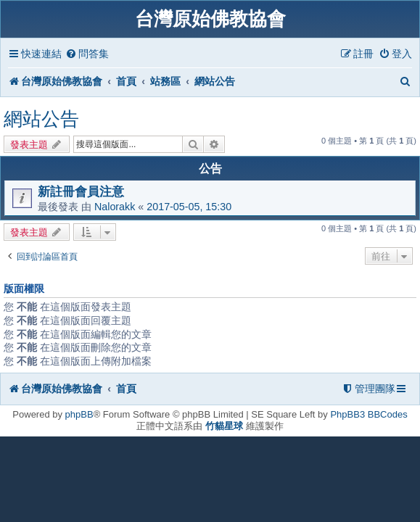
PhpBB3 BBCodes (368, 414)
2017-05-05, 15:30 (189, 207)
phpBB (79, 414)
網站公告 (41, 119)
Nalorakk (115, 207)
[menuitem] (87, 54)
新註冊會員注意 (81, 191)
